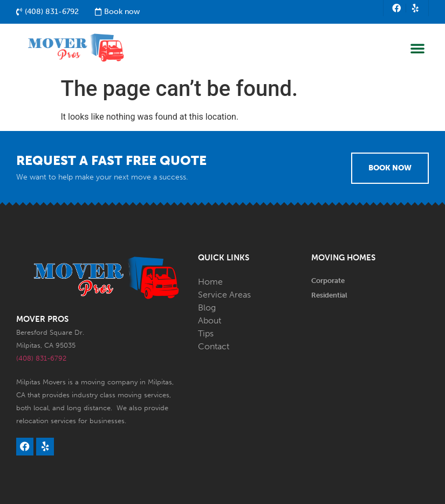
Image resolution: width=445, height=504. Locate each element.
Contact (214, 346)
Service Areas (224, 295)
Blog (207, 308)
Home (210, 282)
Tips (206, 333)
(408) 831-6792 (41, 358)
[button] (417, 48)
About (210, 320)
